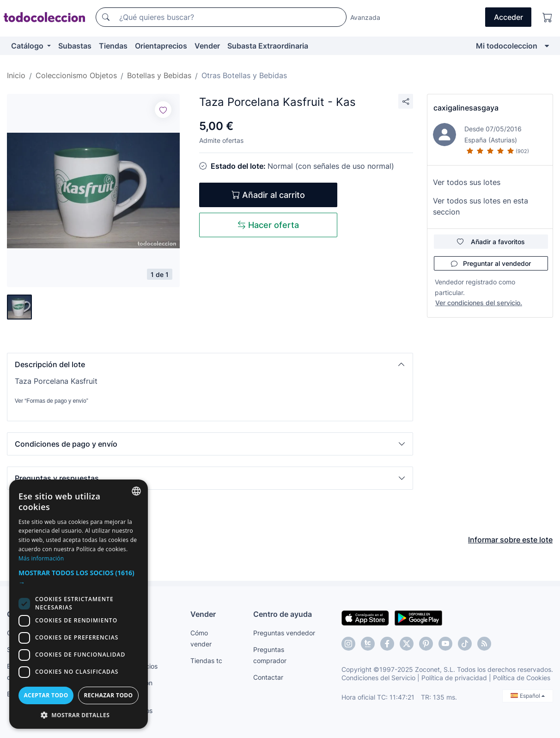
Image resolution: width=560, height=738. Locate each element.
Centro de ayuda (283, 614)
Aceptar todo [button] (46, 695)
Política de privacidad (454, 678)
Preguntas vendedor (284, 633)
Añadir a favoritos (491, 242)
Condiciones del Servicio (378, 678)
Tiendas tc (206, 661)
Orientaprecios (161, 46)
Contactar (268, 677)
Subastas (75, 46)
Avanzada (365, 17)
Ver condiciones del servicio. (479, 303)
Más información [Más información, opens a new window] (41, 558)
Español (528, 696)
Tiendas (113, 46)
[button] (210, 364)
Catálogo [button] (28, 46)
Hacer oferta (268, 225)
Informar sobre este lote (510, 540)
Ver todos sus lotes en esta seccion (481, 206)
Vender (207, 46)
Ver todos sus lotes (467, 182)
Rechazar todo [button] (108, 695)
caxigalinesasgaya (466, 108)
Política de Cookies (522, 678)
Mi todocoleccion (507, 46)
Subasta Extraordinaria (268, 46)
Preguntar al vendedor (491, 263)
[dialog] (79, 604)
